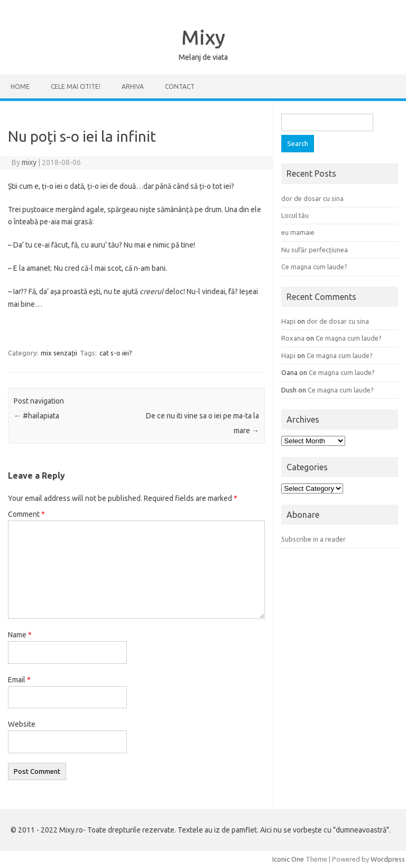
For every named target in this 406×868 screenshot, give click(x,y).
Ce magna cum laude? (314, 267)
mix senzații (59, 353)
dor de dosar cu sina (312, 198)
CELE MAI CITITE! (76, 86)
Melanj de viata (203, 57)
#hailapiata (36, 416)
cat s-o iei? (116, 353)
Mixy (203, 37)
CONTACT (180, 86)
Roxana (293, 338)
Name (20, 635)
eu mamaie (298, 232)
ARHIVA (133, 86)
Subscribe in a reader (313, 539)
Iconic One (288, 859)
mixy (29, 162)
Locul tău (295, 215)
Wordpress (388, 859)
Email (19, 680)
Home (20, 86)
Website (22, 724)
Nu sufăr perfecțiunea (315, 250)
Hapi (288, 321)
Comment (26, 514)
